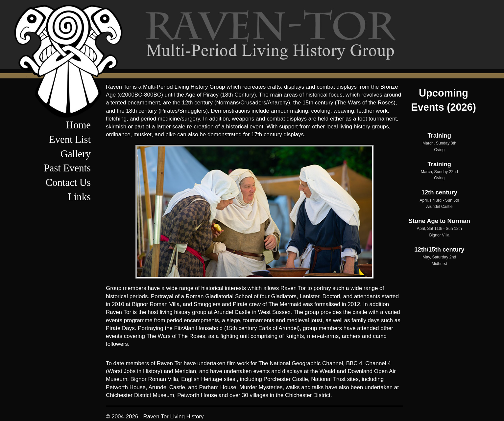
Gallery (76, 154)
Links (79, 197)
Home (78, 125)
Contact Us (68, 183)
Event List (70, 140)
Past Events (67, 168)
